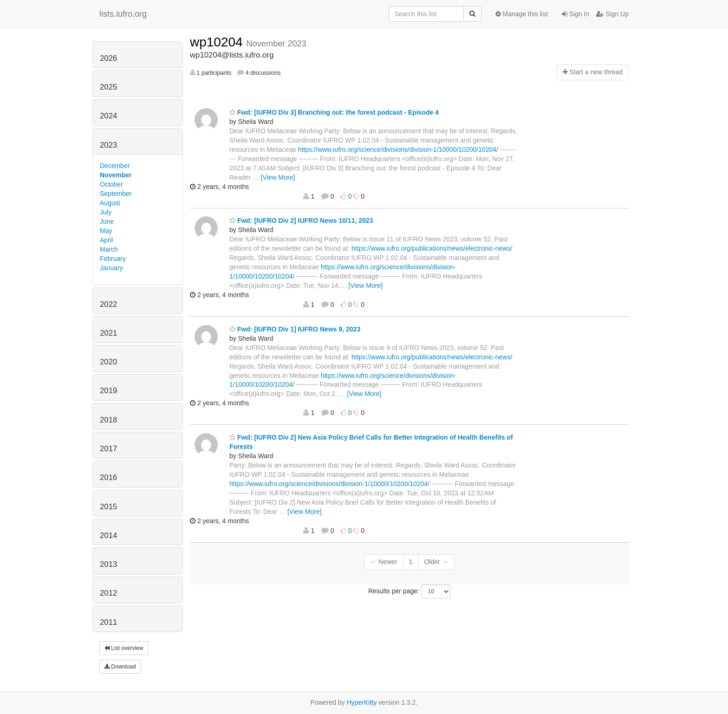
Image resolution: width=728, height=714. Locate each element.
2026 (108, 58)
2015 (108, 507)
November (116, 175)
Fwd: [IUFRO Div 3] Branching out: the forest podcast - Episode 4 (334, 112)
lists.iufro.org (123, 14)
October (111, 184)
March (109, 249)
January (111, 268)
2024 (108, 116)
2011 (108, 622)
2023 (108, 145)
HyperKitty (362, 702)
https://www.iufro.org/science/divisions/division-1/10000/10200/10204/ (398, 149)
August (110, 203)
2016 (108, 477)
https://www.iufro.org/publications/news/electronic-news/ (432, 248)
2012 (108, 593)
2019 (108, 391)
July (106, 212)
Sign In (575, 14)
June (107, 221)
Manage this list (522, 14)
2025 (108, 87)
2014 (108, 535)
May (106, 231)
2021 (108, 333)
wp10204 (218, 42)
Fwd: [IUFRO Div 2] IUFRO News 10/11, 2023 (301, 221)
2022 (108, 304)
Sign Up (612, 14)
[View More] (278, 177)
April (106, 240)
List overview (124, 648)
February (113, 259)
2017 (108, 449)
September (116, 194)
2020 (108, 362)
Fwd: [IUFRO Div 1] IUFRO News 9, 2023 (295, 329)
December (115, 166)
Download (120, 667)
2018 (108, 420)
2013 (108, 564)
